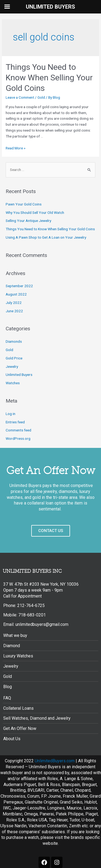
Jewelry (12, 366)
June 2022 (14, 311)
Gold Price (14, 358)
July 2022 (14, 303)
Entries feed (15, 422)
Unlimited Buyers (19, 375)
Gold (41, 97)
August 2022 (16, 294)
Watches (13, 383)
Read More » (15, 148)
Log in (11, 414)
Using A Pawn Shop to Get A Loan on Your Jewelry (46, 237)
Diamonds (14, 341)
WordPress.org (18, 438)
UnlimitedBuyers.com (55, 761)
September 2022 (19, 286)
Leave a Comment (20, 97)
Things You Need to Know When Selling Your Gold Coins (49, 78)
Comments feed (18, 430)
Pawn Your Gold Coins (24, 204)
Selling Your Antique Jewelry (28, 221)
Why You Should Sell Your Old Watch (35, 212)
